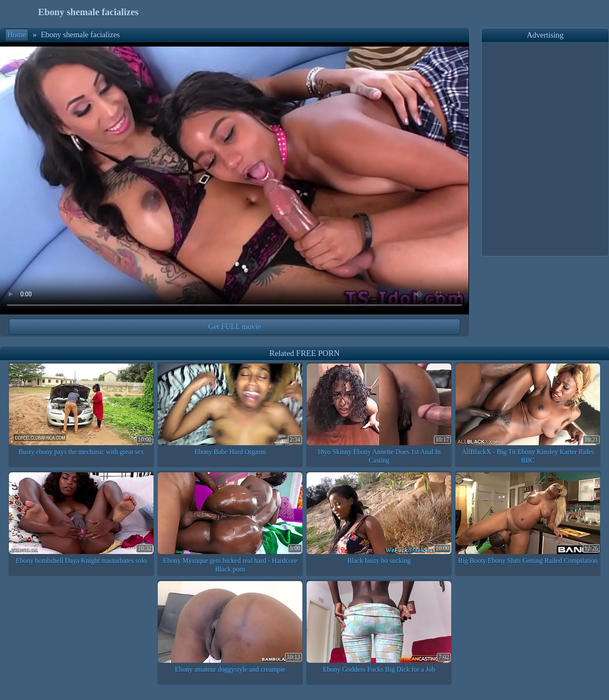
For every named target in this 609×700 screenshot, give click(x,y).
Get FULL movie (234, 327)
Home (17, 35)
